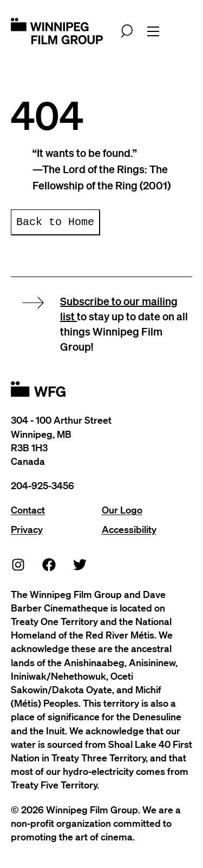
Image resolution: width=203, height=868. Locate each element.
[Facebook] (49, 564)
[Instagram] (18, 564)
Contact (28, 510)
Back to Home (55, 222)
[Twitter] (80, 564)
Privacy (27, 529)
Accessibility (129, 529)
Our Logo (122, 510)
